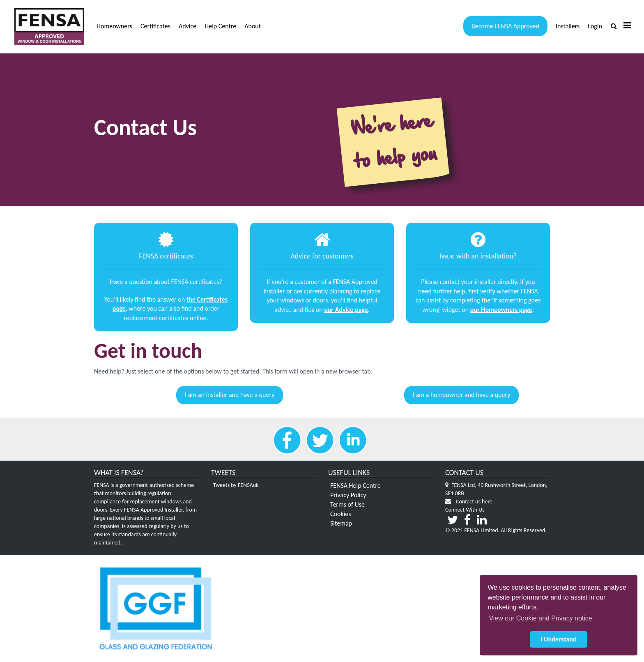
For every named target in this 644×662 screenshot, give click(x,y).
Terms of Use (347, 504)
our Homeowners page (501, 310)
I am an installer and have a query (230, 395)
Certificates (155, 26)
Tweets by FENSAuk (236, 485)
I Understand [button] (559, 639)
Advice (187, 26)
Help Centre (220, 26)
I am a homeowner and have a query (461, 395)
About (253, 26)
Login (595, 26)
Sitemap (341, 523)
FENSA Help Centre (355, 486)
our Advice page (346, 310)
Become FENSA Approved (505, 26)
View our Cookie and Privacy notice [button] (540, 618)
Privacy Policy (348, 495)
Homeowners (114, 26)
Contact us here (474, 502)
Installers (568, 26)
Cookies (341, 514)
